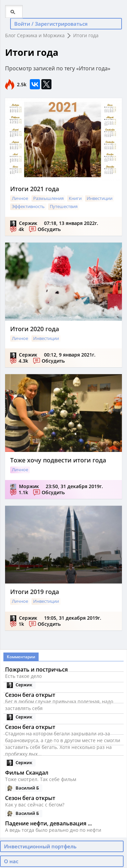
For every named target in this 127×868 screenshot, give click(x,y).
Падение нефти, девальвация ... (48, 823)
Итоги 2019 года (35, 592)
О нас (11, 861)
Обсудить (49, 229)
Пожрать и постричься (36, 669)
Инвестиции (100, 198)
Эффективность (28, 206)
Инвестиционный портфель (40, 846)
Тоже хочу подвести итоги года (58, 460)
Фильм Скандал (27, 773)
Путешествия (64, 206)
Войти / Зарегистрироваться (51, 24)
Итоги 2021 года (35, 189)
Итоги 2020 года (35, 329)
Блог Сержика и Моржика (35, 35)
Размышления (48, 198)
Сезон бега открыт (30, 798)
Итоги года (86, 35)
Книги (75, 198)
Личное (20, 198)
